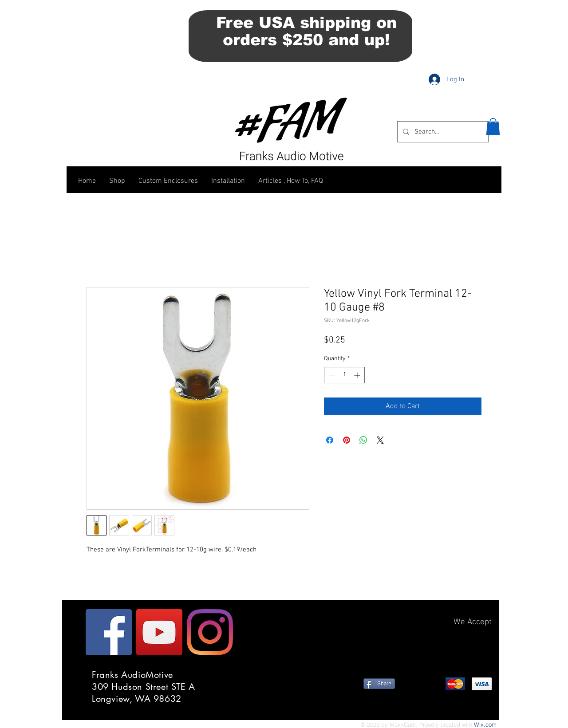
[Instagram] (210, 632)
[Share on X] (380, 440)
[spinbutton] (344, 375)
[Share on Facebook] (330, 440)
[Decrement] (331, 375)
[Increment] (358, 375)
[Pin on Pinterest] (347, 440)
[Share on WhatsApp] (363, 440)
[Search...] (442, 132)
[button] (493, 126)
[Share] (379, 684)
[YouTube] (159, 632)
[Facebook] (109, 632)
